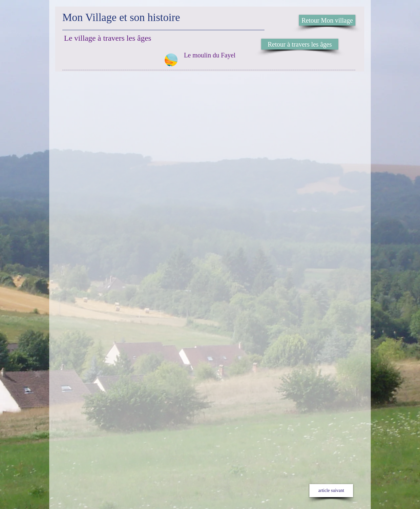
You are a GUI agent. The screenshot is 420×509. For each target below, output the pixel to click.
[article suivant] (331, 491)
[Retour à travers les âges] (300, 44)
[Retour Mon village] (327, 20)
